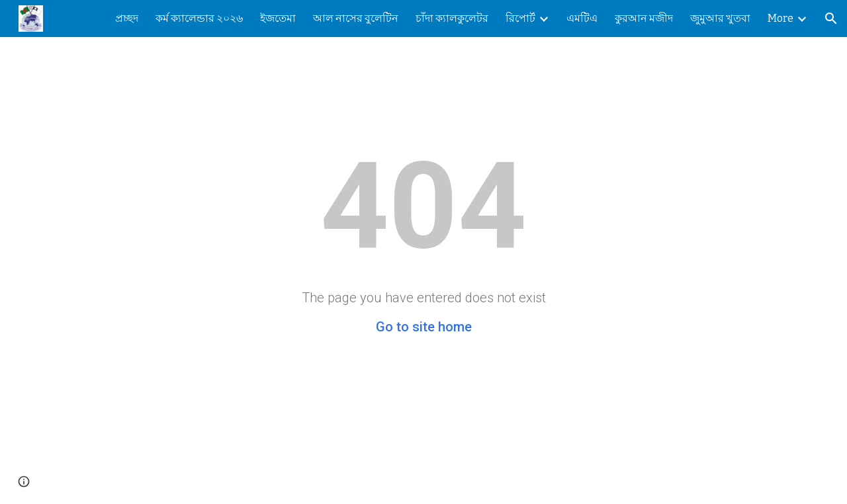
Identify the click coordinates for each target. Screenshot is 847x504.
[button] (831, 19)
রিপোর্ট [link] (520, 18)
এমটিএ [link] (582, 18)
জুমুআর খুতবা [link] (720, 18)
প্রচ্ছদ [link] (127, 18)
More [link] (780, 18)
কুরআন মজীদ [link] (644, 18)
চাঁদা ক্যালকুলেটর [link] (452, 18)
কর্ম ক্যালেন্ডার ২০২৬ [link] (199, 18)
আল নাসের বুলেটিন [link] (356, 18)
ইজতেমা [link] (278, 18)
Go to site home (424, 327)
